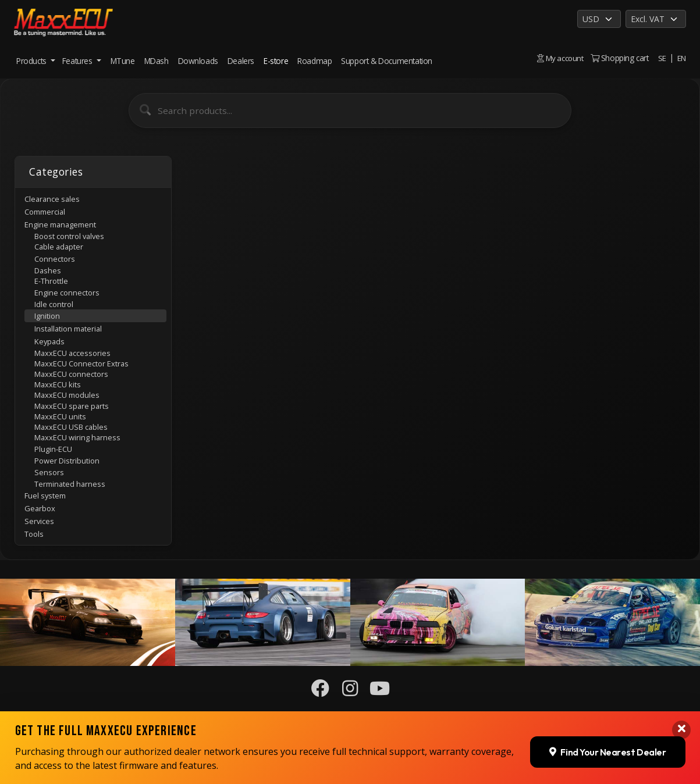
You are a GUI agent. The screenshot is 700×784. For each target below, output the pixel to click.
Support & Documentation (387, 61)
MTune (123, 61)
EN (681, 58)
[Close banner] (681, 730)
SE (662, 58)
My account (559, 58)
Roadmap (315, 61)
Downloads (198, 61)
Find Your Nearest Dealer (607, 751)
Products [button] (32, 61)
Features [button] (78, 61)
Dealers (241, 61)
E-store (276, 61)
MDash (157, 61)
